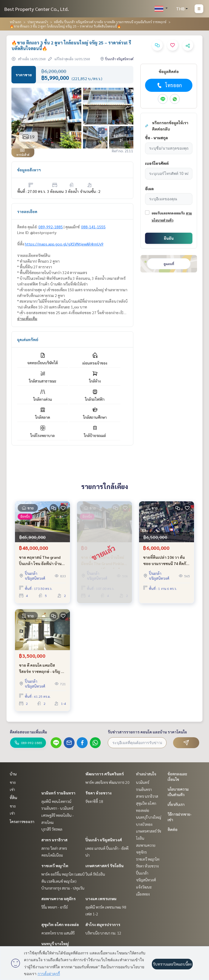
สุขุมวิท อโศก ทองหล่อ (60, 924)
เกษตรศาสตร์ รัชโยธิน (104, 866)
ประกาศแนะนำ (38, 22)
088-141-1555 (93, 227)
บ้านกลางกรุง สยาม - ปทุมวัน (63, 888)
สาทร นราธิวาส (54, 840)
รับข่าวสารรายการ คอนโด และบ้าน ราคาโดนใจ (147, 732)
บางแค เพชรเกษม (101, 899)
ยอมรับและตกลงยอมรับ (168, 213)
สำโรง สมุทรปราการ (103, 924)
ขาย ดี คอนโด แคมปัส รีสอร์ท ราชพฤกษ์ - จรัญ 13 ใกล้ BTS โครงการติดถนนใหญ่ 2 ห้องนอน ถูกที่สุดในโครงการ (42, 668)
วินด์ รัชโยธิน (95, 874)
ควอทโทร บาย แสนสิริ (58, 933)
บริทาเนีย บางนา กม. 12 (103, 933)
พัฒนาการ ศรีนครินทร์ (105, 774)
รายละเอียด (27, 211)
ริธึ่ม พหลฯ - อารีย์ (55, 907)
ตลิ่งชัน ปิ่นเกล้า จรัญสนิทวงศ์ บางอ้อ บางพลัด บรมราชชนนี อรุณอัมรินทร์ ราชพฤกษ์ (110, 22)
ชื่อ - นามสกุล (156, 138)
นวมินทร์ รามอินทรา (58, 793)
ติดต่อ (173, 829)
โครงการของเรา (22, 821)
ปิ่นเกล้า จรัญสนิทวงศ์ (104, 840)
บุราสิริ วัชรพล (52, 829)
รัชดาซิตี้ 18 (94, 801)
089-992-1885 (51, 227)
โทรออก (169, 85)
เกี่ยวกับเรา (176, 804)
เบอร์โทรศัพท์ (157, 163)
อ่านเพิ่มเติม (27, 318)
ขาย (13, 782)
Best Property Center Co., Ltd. (37, 9)
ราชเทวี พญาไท (55, 866)
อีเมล (149, 189)
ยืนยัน (169, 238)
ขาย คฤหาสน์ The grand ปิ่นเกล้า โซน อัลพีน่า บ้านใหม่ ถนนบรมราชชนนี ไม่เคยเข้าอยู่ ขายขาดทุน (40, 561)
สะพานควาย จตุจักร (59, 899)
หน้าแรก (16, 22)
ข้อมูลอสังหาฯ (29, 170)
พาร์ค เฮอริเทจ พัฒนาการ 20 (107, 782)
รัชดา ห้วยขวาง (99, 793)
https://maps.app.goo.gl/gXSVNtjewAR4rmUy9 (64, 244)
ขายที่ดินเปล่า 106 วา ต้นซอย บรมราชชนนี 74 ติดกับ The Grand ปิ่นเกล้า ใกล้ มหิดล (166, 561)
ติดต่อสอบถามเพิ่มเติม (28, 732)
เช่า (12, 789)
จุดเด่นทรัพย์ (28, 339)
